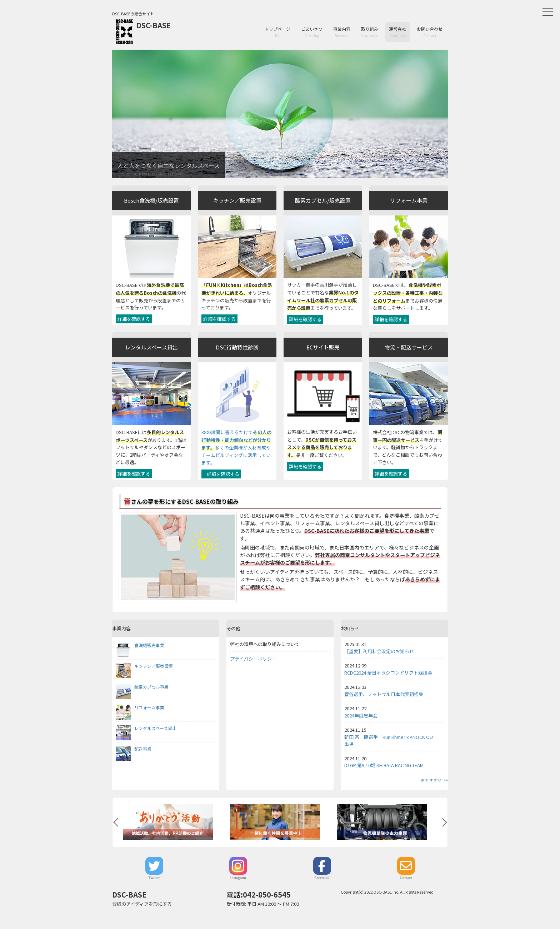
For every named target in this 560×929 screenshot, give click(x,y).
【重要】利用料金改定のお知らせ (379, 651)
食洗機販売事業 (140, 645)
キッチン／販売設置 (144, 666)
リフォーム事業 (140, 707)
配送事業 (134, 749)
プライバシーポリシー (253, 659)
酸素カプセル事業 (142, 687)
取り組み (370, 32)
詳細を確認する (134, 319)
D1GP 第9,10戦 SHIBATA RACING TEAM (384, 765)
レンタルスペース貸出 (146, 728)
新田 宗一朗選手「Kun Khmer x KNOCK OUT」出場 (392, 741)
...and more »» (433, 779)
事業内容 (342, 32)
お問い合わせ (430, 32)
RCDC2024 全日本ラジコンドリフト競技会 (388, 673)
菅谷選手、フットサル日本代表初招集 (384, 694)
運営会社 (397, 32)
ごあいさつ (312, 32)
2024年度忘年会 (361, 716)
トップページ (277, 32)
